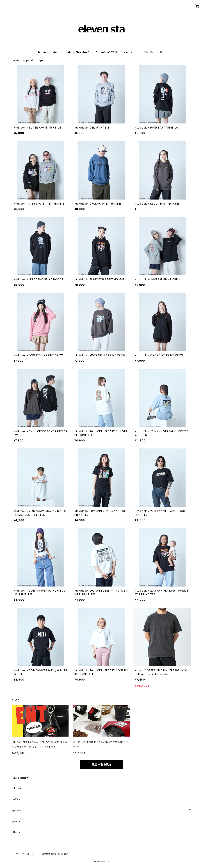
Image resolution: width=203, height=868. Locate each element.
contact (130, 52)
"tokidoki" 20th (107, 52)
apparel (28, 60)
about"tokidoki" (78, 52)
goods (16, 821)
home (42, 52)
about (57, 52)
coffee (16, 799)
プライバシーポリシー (25, 854)
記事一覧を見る (102, 765)
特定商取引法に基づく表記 (55, 854)
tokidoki (17, 788)
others (16, 832)
